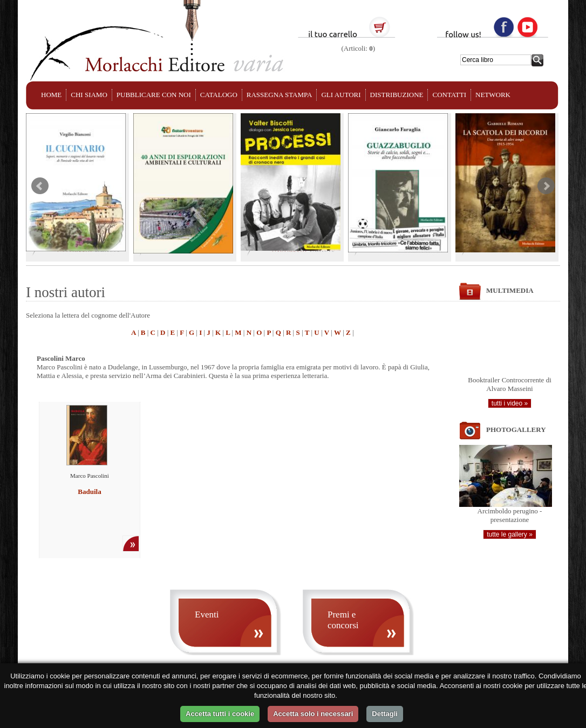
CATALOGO (219, 95)
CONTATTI (449, 95)
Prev (40, 186)
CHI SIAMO (89, 95)
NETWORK (493, 95)
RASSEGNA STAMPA (280, 95)
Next (546, 186)
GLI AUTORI (341, 95)
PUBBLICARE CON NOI (154, 95)
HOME (51, 95)
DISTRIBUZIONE (397, 95)
